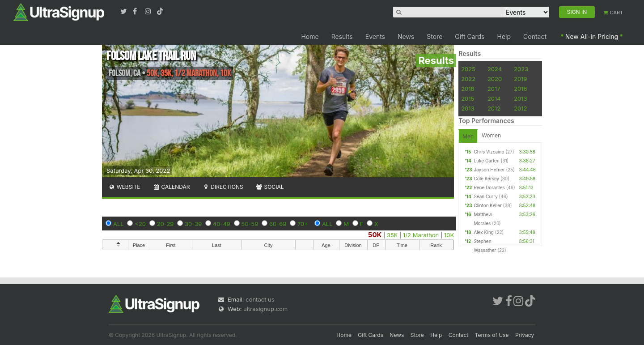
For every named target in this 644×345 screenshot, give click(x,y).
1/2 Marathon (421, 235)
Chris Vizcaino (489, 152)
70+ (303, 224)
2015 (468, 98)
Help (504, 36)
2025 (468, 69)
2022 (468, 79)
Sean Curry (485, 196)
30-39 (193, 224)
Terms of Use (492, 335)
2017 (494, 89)
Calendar (172, 187)
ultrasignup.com (265, 309)
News (406, 36)
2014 (494, 98)
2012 (494, 108)
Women (491, 135)
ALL (119, 224)
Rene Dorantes (489, 187)
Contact (535, 36)
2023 (521, 69)
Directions (222, 187)
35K (392, 235)
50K (375, 235)
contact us (260, 299)
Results (342, 36)
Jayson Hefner (489, 170)
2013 (520, 98)
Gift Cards (470, 36)
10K (449, 235)
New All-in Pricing (592, 36)
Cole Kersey (486, 179)
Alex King (484, 232)
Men (468, 136)
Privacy (525, 335)
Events (375, 36)
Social (270, 187)
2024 (495, 69)
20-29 (165, 224)
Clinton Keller (488, 205)
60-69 (278, 224)
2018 (468, 89)
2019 (520, 79)
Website (124, 187)
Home (310, 36)
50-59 (250, 224)
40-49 (222, 224)
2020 (495, 79)
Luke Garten (486, 161)
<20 (140, 224)
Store (434, 36)
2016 (520, 89)
